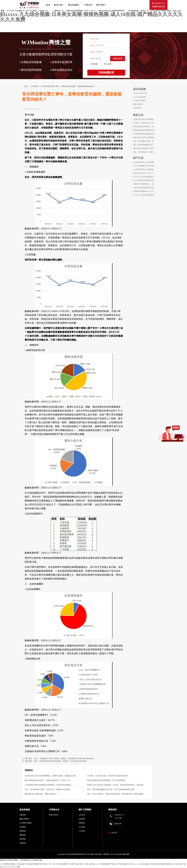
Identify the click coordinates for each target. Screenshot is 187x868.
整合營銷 (23, 839)
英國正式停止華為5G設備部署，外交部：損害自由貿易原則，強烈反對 (115, 785)
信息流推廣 (137, 108)
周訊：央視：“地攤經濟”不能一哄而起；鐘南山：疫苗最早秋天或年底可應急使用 (61, 759)
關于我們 (101, 5)
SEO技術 (82, 827)
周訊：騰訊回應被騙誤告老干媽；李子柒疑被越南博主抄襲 (111, 789)
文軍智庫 (35, 86)
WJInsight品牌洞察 (140, 97)
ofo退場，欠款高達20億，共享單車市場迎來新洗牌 (107, 776)
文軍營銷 (87, 810)
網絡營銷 (23, 835)
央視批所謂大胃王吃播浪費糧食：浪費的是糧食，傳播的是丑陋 (50, 776)
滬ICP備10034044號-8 (94, 854)
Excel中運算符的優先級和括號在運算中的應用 (145, 180)
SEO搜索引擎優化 (139, 101)
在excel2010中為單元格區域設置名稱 (145, 177)
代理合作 (88, 5)
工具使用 (82, 831)
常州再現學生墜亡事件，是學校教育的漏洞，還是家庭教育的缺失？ (68, 86)
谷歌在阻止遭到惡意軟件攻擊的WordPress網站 (145, 188)
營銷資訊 (82, 823)
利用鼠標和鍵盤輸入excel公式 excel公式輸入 (145, 191)
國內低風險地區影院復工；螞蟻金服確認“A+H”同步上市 (47, 780)
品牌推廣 (23, 843)
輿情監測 (23, 831)
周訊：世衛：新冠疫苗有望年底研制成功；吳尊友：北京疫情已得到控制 (58, 761)
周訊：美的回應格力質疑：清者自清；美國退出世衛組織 (47, 789)
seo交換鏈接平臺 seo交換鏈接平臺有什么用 (145, 169)
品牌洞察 (23, 815)
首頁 (48, 5)
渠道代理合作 (54, 815)
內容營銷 (23, 827)
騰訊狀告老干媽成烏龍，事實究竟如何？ (41, 794)
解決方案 (59, 5)
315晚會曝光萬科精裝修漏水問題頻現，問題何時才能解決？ (49, 785)
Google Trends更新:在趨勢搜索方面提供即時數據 (145, 195)
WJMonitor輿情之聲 (140, 93)
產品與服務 (74, 5)
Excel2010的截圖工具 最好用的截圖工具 (145, 166)
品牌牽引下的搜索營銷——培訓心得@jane (145, 184)
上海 (112, 833)
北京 (116, 833)
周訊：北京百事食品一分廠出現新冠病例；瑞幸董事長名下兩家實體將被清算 (145, 152)
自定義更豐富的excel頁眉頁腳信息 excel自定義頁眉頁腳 (145, 162)
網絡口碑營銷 (138, 104)
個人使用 (106, 64)
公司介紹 (82, 815)
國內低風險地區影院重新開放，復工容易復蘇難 (106, 780)
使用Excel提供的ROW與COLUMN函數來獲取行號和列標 (145, 173)
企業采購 (93, 64)
